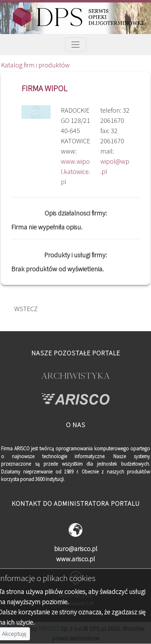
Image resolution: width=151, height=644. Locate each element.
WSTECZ (25, 309)
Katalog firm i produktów (35, 65)
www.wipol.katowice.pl (75, 171)
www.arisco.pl (75, 559)
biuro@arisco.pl (76, 549)
